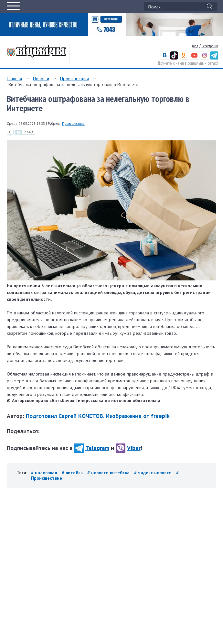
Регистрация (210, 46)
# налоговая (45, 473)
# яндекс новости (154, 473)
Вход (195, 46)
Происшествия (74, 79)
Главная (14, 79)
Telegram (92, 448)
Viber (128, 448)
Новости (41, 79)
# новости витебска (109, 473)
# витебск (73, 473)
